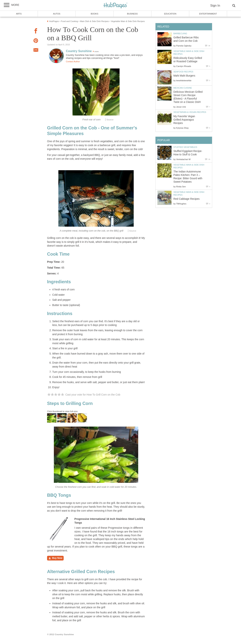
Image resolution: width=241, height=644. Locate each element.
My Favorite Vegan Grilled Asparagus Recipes (184, 120)
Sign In (215, 6)
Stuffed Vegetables (185, 147)
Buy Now (55, 558)
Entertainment (208, 14)
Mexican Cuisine (183, 88)
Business (132, 14)
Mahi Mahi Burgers (184, 76)
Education (170, 14)
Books (95, 14)
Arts (19, 14)
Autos (57, 14)
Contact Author (73, 62)
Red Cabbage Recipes (186, 199)
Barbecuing (180, 33)
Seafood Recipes (183, 72)
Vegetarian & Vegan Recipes (190, 112)
